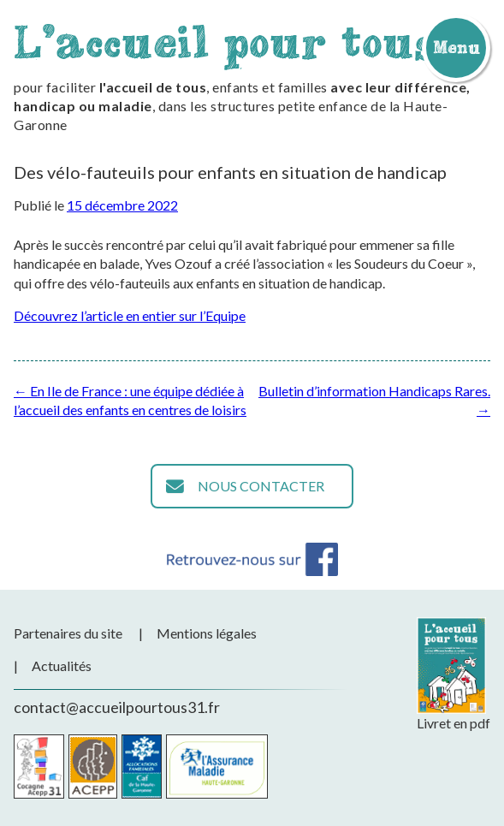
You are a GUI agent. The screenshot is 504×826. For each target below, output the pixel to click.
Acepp (93, 767)
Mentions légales (207, 633)
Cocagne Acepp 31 (39, 767)
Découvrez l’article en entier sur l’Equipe (130, 315)
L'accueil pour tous (225, 42)
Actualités (62, 666)
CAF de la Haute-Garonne (142, 767)
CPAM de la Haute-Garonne (217, 767)
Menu (456, 47)
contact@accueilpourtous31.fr (117, 707)
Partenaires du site (68, 633)
